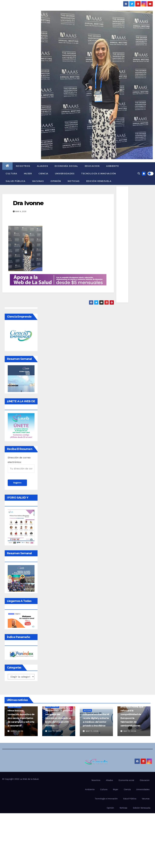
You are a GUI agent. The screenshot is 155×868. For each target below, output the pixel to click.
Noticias (74, 181)
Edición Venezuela (99, 181)
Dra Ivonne (28, 203)
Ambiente (112, 166)
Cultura (11, 174)
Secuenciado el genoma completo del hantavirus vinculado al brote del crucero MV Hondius (59, 718)
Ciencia (43, 174)
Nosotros (23, 166)
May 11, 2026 (17, 731)
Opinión (56, 181)
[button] (139, 173)
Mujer (28, 174)
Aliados (43, 166)
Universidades (65, 174)
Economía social (66, 166)
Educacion (92, 166)
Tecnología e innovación (99, 174)
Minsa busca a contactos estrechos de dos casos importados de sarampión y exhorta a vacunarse (21, 718)
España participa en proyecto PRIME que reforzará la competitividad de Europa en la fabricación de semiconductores (132, 714)
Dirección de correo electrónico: (21, 464)
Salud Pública (16, 181)
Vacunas (38, 181)
